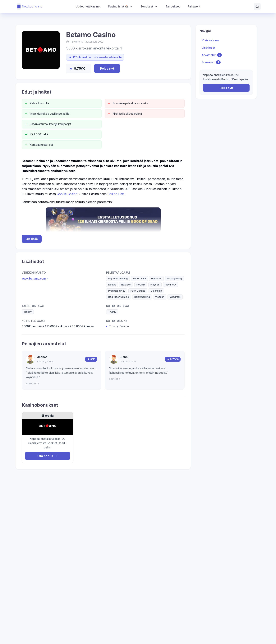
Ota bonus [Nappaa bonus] (48, 456)
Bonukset (211, 62)
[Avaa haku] (257, 7)
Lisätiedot (209, 48)
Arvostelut (212, 55)
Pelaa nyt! (226, 88)
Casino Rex (116, 194)
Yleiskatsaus (211, 40)
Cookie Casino (67, 194)
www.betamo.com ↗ (35, 278)
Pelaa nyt (107, 68)
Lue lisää (32, 239)
